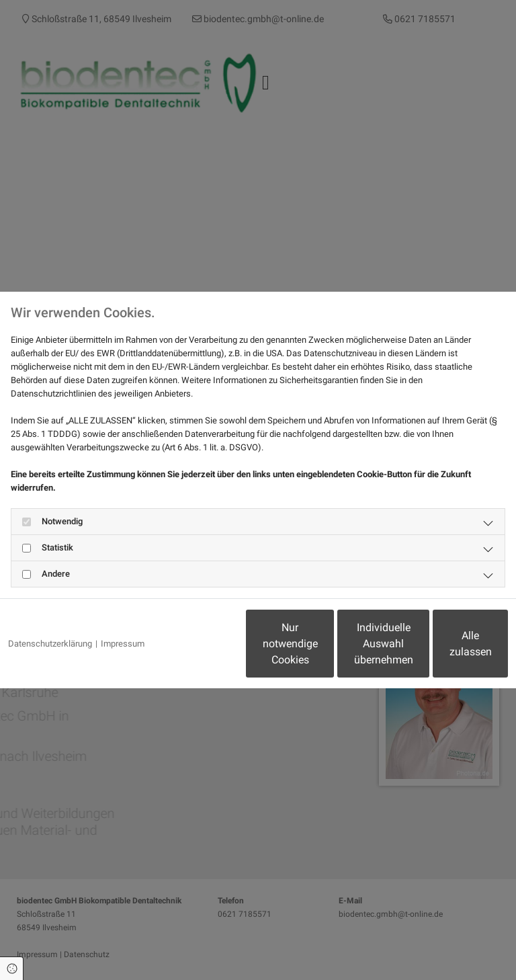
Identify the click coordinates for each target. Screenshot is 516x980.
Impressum (123, 609)
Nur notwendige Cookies (190, 650)
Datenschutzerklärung (50, 609)
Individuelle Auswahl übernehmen (318, 650)
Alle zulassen (446, 650)
